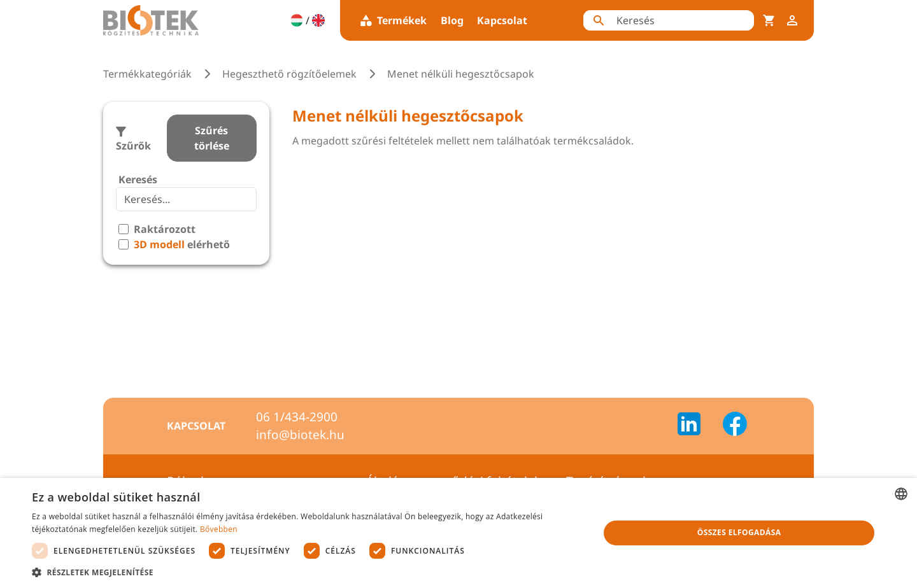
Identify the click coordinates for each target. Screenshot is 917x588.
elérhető (182, 244)
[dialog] (458, 533)
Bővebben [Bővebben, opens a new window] (219, 529)
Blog (452, 20)
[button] (307, 572)
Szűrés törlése (212, 138)
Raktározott (165, 229)
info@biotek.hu (300, 435)
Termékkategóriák (147, 74)
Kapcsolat (502, 20)
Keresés (138, 179)
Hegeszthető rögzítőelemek (289, 74)
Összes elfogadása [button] (739, 532)
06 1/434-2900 (297, 417)
